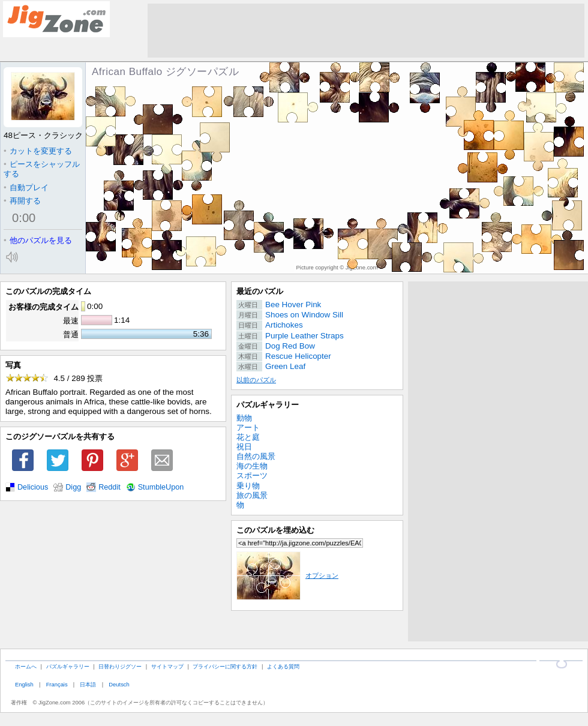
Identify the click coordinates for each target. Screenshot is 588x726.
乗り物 (248, 486)
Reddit (109, 487)
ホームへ (26, 666)
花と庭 (248, 437)
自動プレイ (26, 187)
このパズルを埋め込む (275, 530)
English (24, 684)
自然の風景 (256, 456)
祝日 (244, 447)
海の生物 (252, 466)
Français (57, 684)
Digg (73, 487)
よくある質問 (283, 666)
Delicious (33, 487)
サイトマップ (167, 666)
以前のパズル (256, 380)
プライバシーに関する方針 (225, 666)
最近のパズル (260, 291)
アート (248, 427)
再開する (22, 201)
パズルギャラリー (268, 405)
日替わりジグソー (120, 666)
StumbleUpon (161, 487)
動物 (244, 418)
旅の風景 (252, 495)
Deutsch (119, 684)
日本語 (88, 684)
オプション (287, 575)
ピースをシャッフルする (42, 169)
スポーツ (252, 475)
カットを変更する (38, 151)
